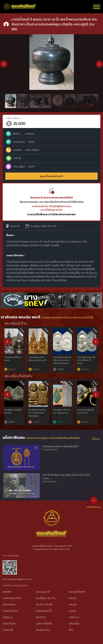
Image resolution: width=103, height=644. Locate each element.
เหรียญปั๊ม (74, 624)
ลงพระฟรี (8, 630)
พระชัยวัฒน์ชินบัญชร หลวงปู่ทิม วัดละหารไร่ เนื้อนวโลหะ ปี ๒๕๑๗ (64, 362)
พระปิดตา (41, 617)
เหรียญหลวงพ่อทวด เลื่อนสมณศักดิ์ (60, 447)
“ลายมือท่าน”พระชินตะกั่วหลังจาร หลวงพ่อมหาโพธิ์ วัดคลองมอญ (89, 414)
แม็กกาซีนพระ (9, 605)
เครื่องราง (74, 617)
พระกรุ (72, 598)
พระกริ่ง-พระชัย (44, 605)
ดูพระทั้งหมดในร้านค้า (52, 176)
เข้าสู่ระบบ (8, 617)
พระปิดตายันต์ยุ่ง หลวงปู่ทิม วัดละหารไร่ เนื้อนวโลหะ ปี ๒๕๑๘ (40, 362)
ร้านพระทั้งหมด (10, 611)
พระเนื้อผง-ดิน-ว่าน (46, 598)
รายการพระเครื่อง (12, 598)
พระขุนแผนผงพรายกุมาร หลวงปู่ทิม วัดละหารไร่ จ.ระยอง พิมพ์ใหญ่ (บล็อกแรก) (88, 363)
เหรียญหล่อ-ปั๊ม (44, 611)
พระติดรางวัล (43, 630)
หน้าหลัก (7, 592)
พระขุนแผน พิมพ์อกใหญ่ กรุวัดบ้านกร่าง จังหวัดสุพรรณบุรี (16, 360)
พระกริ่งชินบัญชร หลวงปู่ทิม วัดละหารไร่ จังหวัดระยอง (66, 477)
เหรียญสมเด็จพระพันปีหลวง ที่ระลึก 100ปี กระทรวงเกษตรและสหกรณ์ (39, 414)
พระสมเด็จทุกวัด (77, 592)
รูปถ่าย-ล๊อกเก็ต (44, 624)
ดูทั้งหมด (96, 439)
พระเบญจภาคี (43, 592)
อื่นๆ (71, 630)
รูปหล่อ (73, 611)
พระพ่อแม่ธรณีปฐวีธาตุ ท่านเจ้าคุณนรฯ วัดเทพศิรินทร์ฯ (64, 413)
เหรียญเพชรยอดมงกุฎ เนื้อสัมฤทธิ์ (14, 411)
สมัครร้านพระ (10, 624)
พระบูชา (73, 605)
